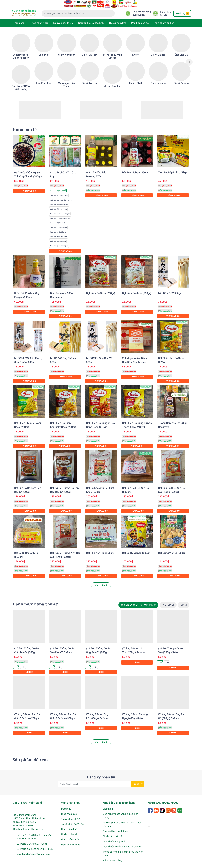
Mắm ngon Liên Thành (67, 81)
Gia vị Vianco (158, 79)
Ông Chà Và (181, 51)
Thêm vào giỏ (29, 187)
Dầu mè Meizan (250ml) (136, 168)
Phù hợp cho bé (140, 19)
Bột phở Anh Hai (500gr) (100, 549)
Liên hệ (29, 668)
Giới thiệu (108, 805)
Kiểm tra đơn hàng (70, 841)
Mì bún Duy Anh (112, 82)
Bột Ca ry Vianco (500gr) (136, 549)
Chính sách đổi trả (112, 832)
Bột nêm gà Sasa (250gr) (137, 289)
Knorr (135, 51)
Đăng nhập (166, 8)
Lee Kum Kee (44, 79)
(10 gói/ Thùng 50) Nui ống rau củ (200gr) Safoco (99, 648)
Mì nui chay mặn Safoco (113, 52)
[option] (21, 58)
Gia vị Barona (181, 79)
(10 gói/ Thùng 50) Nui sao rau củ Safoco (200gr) (63, 648)
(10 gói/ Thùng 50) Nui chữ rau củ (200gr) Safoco (27, 648)
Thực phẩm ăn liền (164, 19)
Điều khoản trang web (114, 837)
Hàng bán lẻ (25, 126)
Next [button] (189, 58)
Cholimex (44, 51)
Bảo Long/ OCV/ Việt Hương (21, 84)
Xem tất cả (101, 581)
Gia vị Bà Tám (90, 51)
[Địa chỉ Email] (101, 780)
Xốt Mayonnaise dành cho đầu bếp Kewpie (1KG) (135, 358)
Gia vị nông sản (67, 51)
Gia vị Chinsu (158, 51)
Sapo (75, 865)
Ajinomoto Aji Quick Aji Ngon (21, 52)
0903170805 (139, 11)
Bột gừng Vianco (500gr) (172, 549)
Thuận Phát (135, 79)
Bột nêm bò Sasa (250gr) (101, 289)
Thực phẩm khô (118, 19)
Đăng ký (164, 11)
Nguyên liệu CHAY (63, 19)
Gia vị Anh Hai (90, 79)
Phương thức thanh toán (115, 827)
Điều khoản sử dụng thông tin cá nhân (122, 842)
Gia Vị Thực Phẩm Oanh (46, 865)
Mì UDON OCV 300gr (170, 289)
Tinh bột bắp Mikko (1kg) (172, 168)
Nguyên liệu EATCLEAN (91, 19)
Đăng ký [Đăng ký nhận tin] (138, 780)
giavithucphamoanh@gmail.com (33, 850)
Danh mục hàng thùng (35, 600)
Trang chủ (19, 19)
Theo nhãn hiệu (39, 19)
